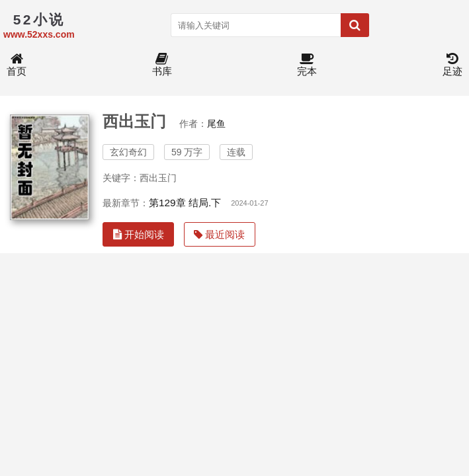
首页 (17, 65)
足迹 (452, 65)
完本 (307, 65)
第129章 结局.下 (185, 203)
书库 (162, 65)
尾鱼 (216, 124)
